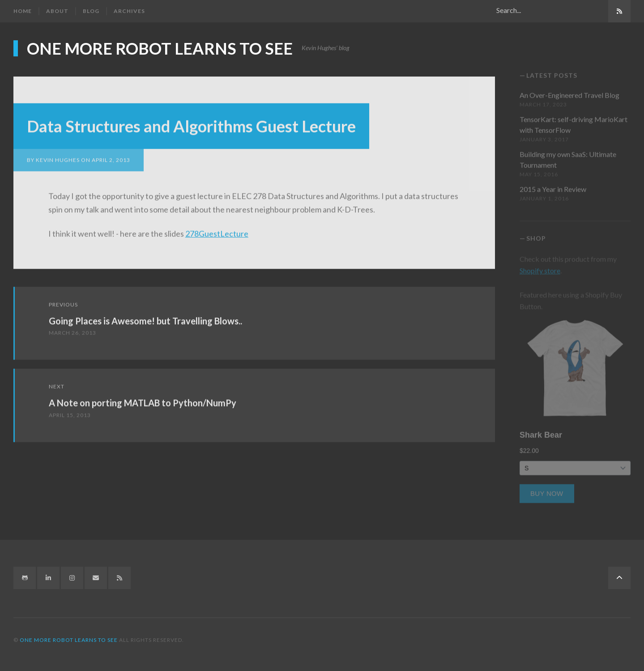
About (57, 11)
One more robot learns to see (160, 47)
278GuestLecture (217, 230)
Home (23, 11)
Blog (91, 11)
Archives (129, 11)
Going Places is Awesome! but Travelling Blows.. (145, 317)
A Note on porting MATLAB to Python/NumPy (143, 399)
